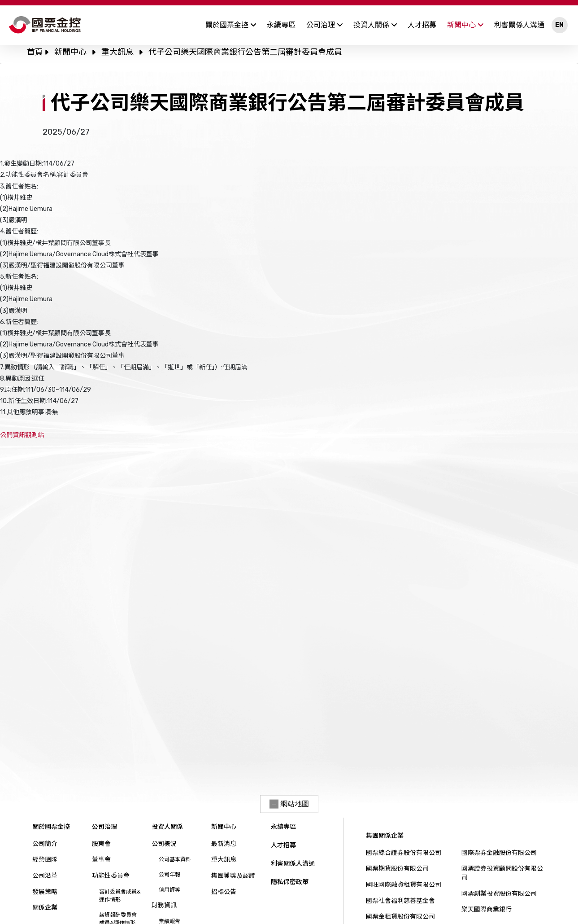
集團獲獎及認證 (233, 876)
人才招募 (422, 25)
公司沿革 (45, 876)
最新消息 (224, 844)
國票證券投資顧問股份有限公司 (502, 873)
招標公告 (224, 892)
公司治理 (324, 25)
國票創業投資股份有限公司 (499, 894)
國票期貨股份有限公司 (397, 869)
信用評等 (169, 890)
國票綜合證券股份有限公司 (404, 853)
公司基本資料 (175, 859)
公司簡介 (45, 844)
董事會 (101, 860)
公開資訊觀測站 (22, 435)
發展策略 (45, 892)
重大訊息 (117, 52)
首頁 (35, 52)
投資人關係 (375, 25)
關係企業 (45, 908)
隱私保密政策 (290, 882)
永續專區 (281, 25)
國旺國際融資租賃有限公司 (404, 885)
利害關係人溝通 (519, 25)
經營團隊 (45, 860)
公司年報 (169, 875)
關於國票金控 (231, 25)
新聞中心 (465, 25)
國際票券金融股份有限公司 (499, 853)
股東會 (101, 844)
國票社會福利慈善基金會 (400, 901)
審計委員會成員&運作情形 (120, 896)
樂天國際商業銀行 (487, 909)
